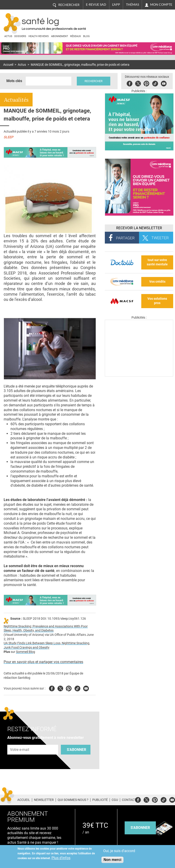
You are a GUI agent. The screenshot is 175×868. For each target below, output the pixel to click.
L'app (116, 5)
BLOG (86, 36)
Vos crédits (157, 282)
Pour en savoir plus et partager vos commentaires (43, 662)
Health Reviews (39, 36)
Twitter (138, 83)
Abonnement (60, 36)
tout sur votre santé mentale (157, 262)
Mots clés (14, 81)
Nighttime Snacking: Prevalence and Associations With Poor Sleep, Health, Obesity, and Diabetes (46, 629)
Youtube (86, 688)
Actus (8, 36)
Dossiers (20, 36)
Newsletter (44, 800)
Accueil (8, 65)
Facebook (130, 83)
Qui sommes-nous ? (73, 800)
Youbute (164, 83)
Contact (129, 800)
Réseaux (76, 36)
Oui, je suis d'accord (119, 851)
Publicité (100, 800)
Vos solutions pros (157, 301)
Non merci (112, 860)
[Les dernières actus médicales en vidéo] (139, 375)
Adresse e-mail (20, 742)
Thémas (133, 5)
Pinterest (146, 83)
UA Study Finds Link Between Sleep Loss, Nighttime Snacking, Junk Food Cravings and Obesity (47, 645)
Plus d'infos (61, 858)
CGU (115, 800)
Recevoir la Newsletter (139, 228)
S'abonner (76, 750)
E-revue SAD (96, 5)
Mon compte (161, 5)
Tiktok (155, 83)
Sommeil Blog (26, 652)
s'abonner (140, 828)
